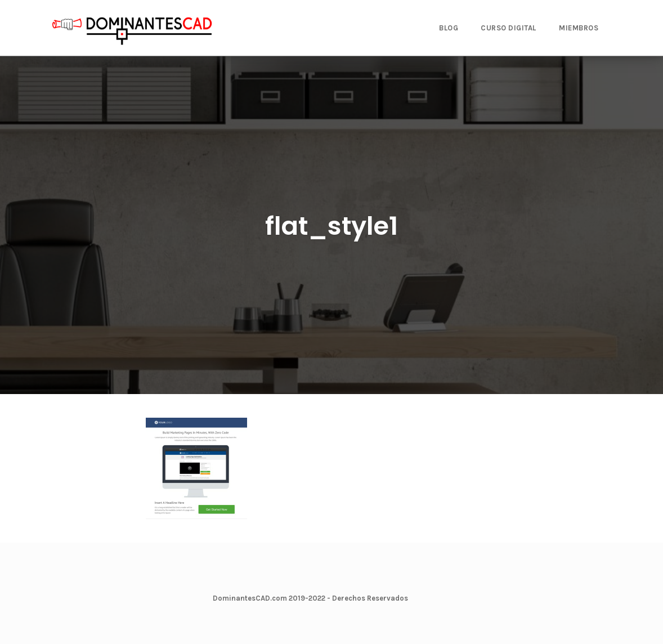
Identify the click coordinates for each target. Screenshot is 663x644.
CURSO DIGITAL (509, 28)
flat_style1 (331, 226)
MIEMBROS (579, 28)
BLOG (449, 28)
